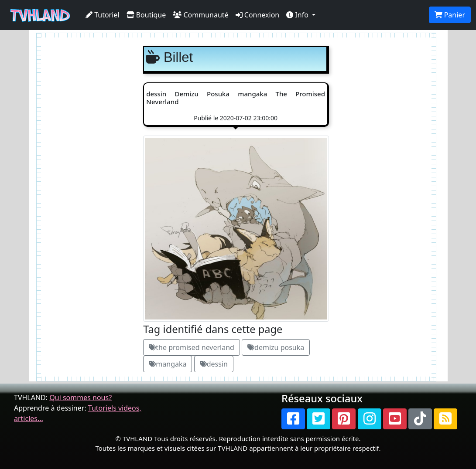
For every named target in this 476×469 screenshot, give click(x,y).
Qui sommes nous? (80, 398)
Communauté (200, 15)
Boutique (146, 15)
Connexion (258, 15)
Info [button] (298, 15)
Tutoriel (103, 15)
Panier (450, 15)
